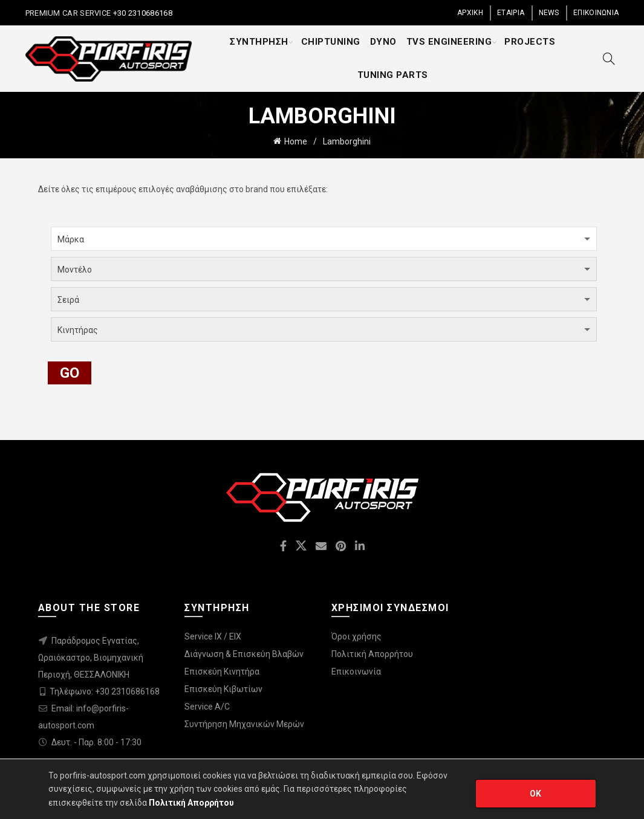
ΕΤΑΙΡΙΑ (511, 13)
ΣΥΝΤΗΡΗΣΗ (259, 42)
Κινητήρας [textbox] (78, 330)
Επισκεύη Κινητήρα (222, 672)
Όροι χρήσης (356, 636)
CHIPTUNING (331, 42)
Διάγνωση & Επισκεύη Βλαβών (244, 654)
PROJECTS (530, 42)
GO (70, 373)
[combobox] (324, 239)
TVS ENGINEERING (449, 42)
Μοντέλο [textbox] (75, 270)
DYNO (383, 42)
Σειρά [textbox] (68, 300)
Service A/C (207, 707)
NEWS (549, 13)
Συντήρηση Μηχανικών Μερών (244, 724)
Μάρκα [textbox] (71, 239)
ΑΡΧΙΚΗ (470, 13)
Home (296, 141)
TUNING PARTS (393, 75)
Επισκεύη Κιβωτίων (223, 689)
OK (536, 794)
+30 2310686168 (141, 13)
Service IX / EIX (213, 636)
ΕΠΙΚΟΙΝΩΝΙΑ (596, 13)
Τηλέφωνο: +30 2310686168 (105, 691)
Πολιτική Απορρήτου (372, 654)
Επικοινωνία (356, 672)
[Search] (609, 59)
